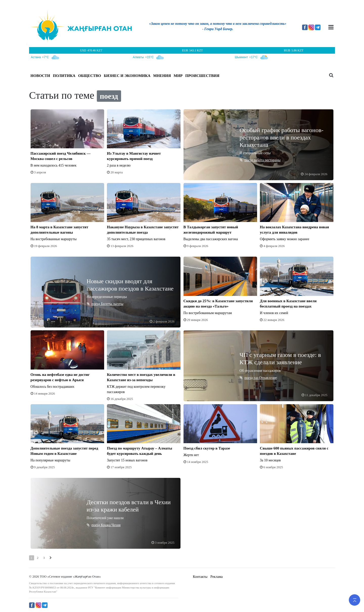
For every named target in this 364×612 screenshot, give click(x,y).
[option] (218, 27)
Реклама (217, 577)
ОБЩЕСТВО (90, 76)
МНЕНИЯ (162, 76)
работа (259, 160)
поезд (249, 160)
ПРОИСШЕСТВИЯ (202, 76)
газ (256, 378)
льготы (118, 304)
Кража (106, 525)
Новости (40, 76)
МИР (178, 76)
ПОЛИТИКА (64, 76)
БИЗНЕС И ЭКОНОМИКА (127, 76)
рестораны (273, 160)
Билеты (107, 304)
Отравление (268, 378)
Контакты (200, 577)
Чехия (116, 525)
